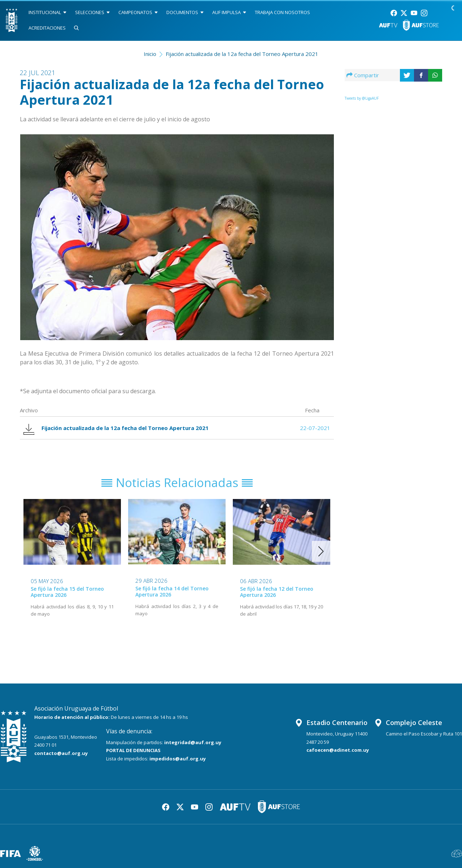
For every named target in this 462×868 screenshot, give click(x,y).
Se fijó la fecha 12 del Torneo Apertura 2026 (277, 592)
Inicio (150, 54)
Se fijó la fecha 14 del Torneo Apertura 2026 (172, 591)
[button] (321, 551)
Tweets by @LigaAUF (362, 98)
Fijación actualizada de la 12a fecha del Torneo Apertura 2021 (242, 54)
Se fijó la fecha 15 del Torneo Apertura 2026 (67, 592)
